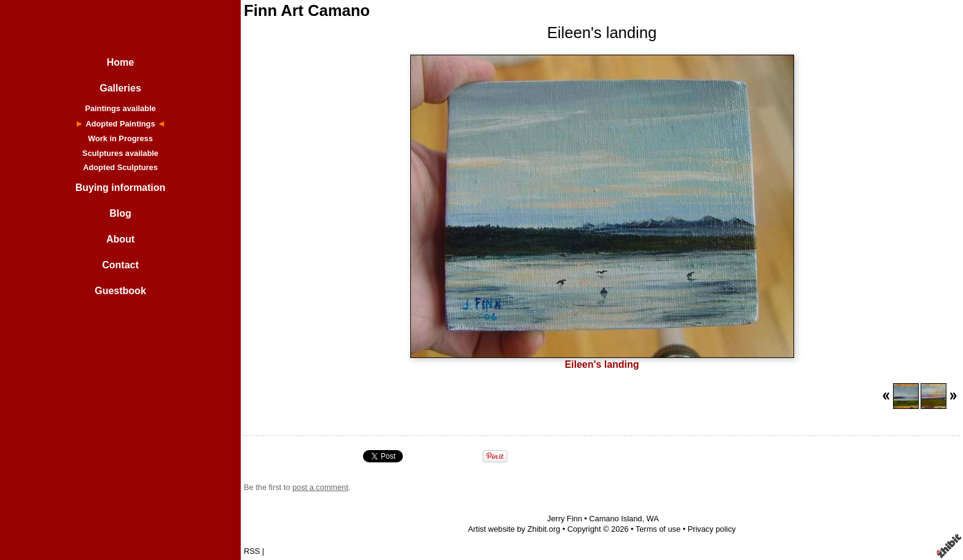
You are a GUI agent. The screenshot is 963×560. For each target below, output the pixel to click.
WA (653, 519)
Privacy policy (712, 529)
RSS (252, 551)
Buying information (121, 188)
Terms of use (658, 529)
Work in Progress (120, 138)
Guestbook (120, 291)
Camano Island (615, 519)
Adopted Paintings (120, 124)
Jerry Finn (565, 519)
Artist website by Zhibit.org (514, 529)
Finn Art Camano (307, 10)
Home (120, 62)
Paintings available (120, 108)
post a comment (320, 487)
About (120, 239)
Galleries (120, 88)
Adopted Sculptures (120, 167)
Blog (120, 213)
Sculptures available (120, 153)
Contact (120, 265)
